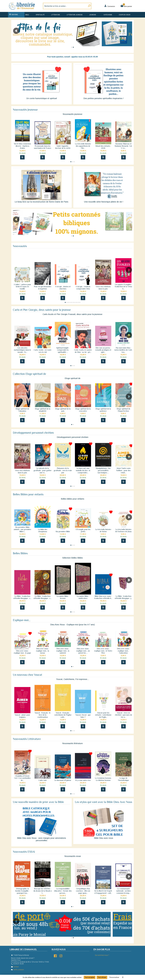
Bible (27, 15)
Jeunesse (93, 15)
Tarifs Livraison (17, 970)
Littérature (56, 15)
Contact (15, 967)
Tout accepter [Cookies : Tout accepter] (90, 977)
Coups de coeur (125, 15)
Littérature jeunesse (75, 15)
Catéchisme (108, 15)
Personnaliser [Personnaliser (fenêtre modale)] (114, 977)
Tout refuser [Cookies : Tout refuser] (102, 977)
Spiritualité (40, 15)
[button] (130, 36)
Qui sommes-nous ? (102, 955)
